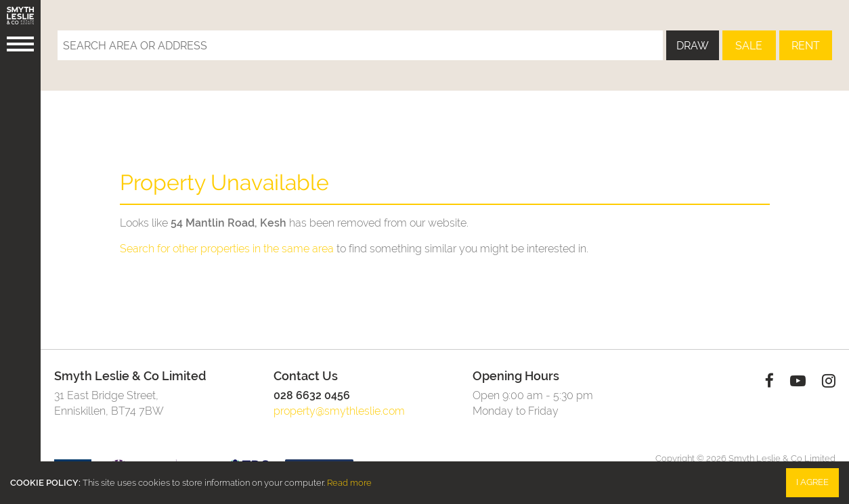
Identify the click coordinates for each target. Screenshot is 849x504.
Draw (693, 46)
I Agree (812, 482)
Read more (349, 483)
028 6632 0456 (312, 395)
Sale (749, 46)
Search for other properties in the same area (227, 249)
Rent (806, 46)
